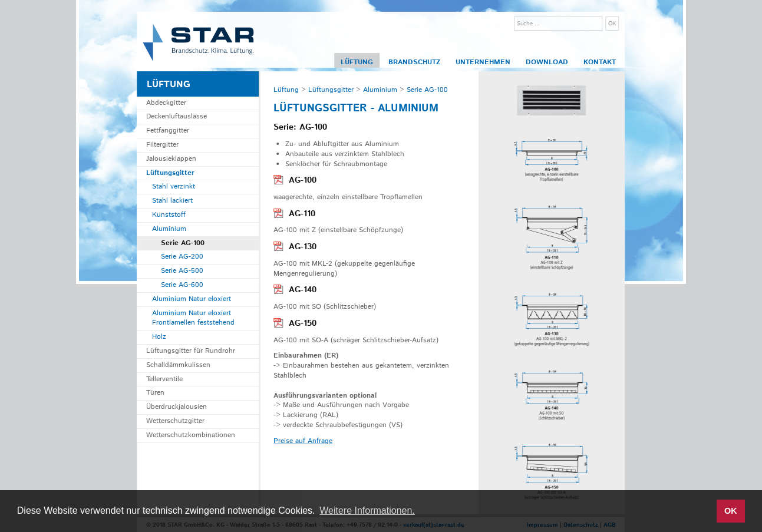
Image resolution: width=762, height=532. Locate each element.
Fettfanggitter (168, 130)
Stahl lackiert (172, 201)
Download (547, 62)
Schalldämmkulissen (178, 365)
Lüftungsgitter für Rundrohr (191, 351)
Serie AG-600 (182, 285)
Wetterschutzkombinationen (191, 435)
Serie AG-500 (182, 271)
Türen (155, 393)
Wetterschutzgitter (175, 421)
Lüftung (357, 62)
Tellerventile (164, 379)
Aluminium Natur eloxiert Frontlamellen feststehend (193, 318)
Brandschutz (414, 62)
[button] (704, 511)
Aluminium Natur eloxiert (192, 299)
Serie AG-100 (183, 243)
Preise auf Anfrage (303, 441)
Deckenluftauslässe (177, 116)
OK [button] (731, 511)
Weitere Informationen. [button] (367, 510)
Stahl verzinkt (174, 186)
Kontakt (600, 62)
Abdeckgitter (166, 103)
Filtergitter (162, 145)
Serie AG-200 (182, 257)
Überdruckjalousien (177, 407)
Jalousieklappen (171, 159)
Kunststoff (169, 215)
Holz (159, 337)
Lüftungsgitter (170, 173)
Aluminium (169, 229)
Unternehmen (483, 62)
